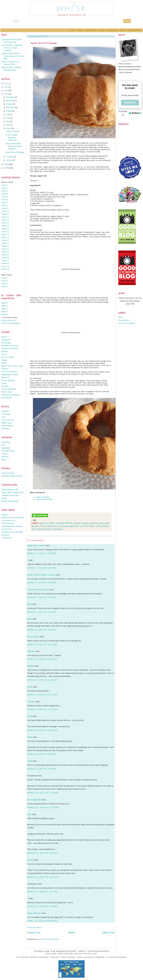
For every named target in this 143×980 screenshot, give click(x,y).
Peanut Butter (7, 426)
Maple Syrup (7, 423)
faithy (29, 604)
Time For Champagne (11, 323)
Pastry (99, 526)
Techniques (57, 529)
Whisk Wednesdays (10, 501)
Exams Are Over (9, 320)
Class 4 (5, 194)
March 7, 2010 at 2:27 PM (41, 597)
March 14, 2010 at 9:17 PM (42, 892)
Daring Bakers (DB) (10, 490)
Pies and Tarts (44, 529)
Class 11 (5, 214)
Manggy (30, 666)
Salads (4, 360)
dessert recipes (81, 523)
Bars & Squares (8, 380)
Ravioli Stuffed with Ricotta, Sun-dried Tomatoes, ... (14, 146)
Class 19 (5, 237)
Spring (4, 454)
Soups (4, 363)
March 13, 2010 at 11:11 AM (43, 877)
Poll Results (7, 538)
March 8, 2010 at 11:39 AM (42, 659)
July (8, 114)
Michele (30, 860)
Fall (3, 445)
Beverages (6, 343)
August (9, 111)
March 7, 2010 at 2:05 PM (41, 568)
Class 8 (5, 205)
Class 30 (5, 269)
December (11, 97)
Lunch (4, 354)
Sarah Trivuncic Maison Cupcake (41, 575)
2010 (6, 94)
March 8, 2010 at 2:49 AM (41, 612)
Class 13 (5, 220)
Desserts (5, 377)
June (8, 118)
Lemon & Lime (8, 420)
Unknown (31, 651)
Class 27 (5, 260)
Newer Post (34, 933)
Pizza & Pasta (7, 357)
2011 (6, 91)
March (9, 128)
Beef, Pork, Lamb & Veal (12, 366)
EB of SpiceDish (34, 800)
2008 (6, 168)
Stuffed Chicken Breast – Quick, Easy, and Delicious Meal (13, 56)
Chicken (5, 369)
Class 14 (5, 223)
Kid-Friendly (7, 398)
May (8, 121)
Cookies (5, 386)
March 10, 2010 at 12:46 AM (43, 793)
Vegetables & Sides (10, 375)
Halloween (6, 448)
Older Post (108, 933)
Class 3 (5, 191)
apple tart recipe (47, 523)
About (80, 30)
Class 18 (5, 234)
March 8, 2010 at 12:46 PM (42, 730)
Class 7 (5, 203)
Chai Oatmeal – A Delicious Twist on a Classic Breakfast (12, 48)
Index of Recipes (43, 497)
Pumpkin (5, 429)
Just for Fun (7, 529)
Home (73, 30)
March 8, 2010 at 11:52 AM (42, 680)
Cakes (4, 383)
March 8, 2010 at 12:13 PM (42, 695)
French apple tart (48, 526)
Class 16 (5, 229)
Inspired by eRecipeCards (38, 590)
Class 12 (5, 217)
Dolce (30, 716)
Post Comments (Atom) (49, 939)
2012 (6, 87)
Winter (4, 460)
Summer (5, 457)
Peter (29, 814)
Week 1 (5, 303)
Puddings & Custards (11, 395)
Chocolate (6, 414)
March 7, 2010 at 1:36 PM (41, 553)
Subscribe (130, 103)
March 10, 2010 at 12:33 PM (43, 807)
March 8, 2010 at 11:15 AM (42, 644)
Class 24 (5, 252)
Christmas (6, 442)
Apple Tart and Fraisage (15, 152)
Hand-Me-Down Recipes (12, 476)
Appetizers (6, 340)
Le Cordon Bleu (87, 526)
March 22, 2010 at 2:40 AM (42, 906)
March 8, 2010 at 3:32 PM (41, 754)
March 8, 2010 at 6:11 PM (41, 769)
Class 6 (5, 200)
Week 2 (5, 306)
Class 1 (5, 185)
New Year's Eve (8, 451)
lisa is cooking (33, 637)
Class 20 (5, 240)
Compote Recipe (64, 523)
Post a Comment (34, 927)
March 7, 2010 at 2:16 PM (41, 583)
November (11, 101)
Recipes (102, 30)
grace (29, 619)
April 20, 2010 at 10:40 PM (42, 921)
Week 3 (5, 309)
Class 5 (5, 197)
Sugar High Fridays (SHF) (13, 492)
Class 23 (5, 249)
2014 (6, 84)
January (10, 160)
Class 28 (5, 263)
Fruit (3, 417)
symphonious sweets (36, 545)
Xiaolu (30, 737)
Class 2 (5, 188)
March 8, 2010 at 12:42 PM (42, 709)
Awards (5, 515)
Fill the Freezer (8, 473)
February (10, 157)
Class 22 (5, 246)
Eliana (30, 687)
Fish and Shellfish (9, 372)
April (8, 125)
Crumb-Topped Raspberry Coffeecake (12, 138)
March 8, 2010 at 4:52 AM (41, 630)
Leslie (30, 761)
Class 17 (5, 231)
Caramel (5, 411)
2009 (6, 164)
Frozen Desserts (9, 389)
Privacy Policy (124, 320)
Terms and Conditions (127, 323)
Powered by (130, 113)
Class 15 (5, 226)
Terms (123, 30)
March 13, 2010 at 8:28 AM (42, 853)
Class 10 (5, 211)
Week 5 (5, 315)
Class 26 (5, 258)
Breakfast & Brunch (10, 346)
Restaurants (113, 30)
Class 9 (5, 208)
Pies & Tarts (7, 392)
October (10, 104)
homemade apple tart (68, 526)
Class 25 (5, 255)
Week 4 (5, 312)
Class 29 (5, 266)
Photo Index (91, 30)
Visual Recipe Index (44, 499)
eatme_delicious (34, 913)
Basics (4, 337)
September (11, 108)
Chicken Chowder (13, 131)
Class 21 (5, 243)
